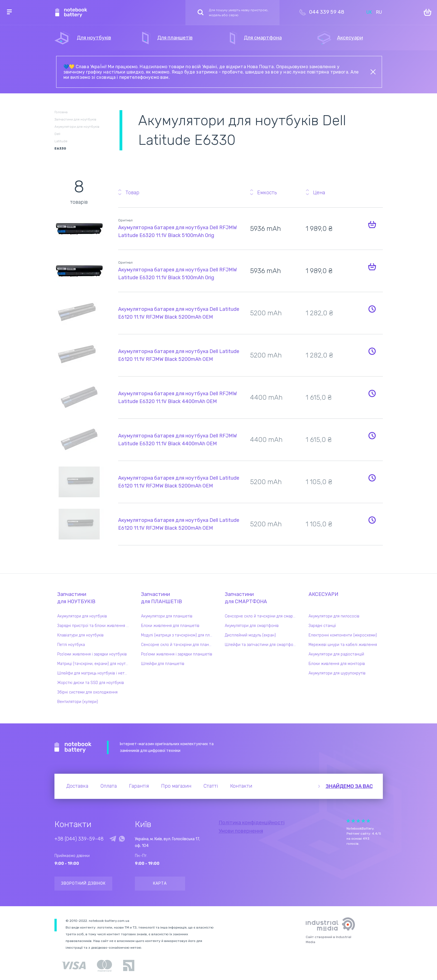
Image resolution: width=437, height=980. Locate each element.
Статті (211, 786)
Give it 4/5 (363, 821)
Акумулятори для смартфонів (252, 626)
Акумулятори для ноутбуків (82, 616)
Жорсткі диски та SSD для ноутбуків (91, 683)
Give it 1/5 (348, 821)
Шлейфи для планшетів (163, 664)
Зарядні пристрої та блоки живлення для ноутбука (94, 626)
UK (369, 12)
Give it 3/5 (358, 821)
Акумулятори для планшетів (167, 616)
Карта (160, 883)
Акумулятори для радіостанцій (336, 654)
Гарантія (139, 786)
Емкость (267, 193)
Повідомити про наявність (372, 309)
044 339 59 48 (327, 12)
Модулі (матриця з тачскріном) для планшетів (178, 635)
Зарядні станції (322, 626)
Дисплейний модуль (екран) (250, 635)
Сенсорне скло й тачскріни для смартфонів (262, 616)
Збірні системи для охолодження (87, 692)
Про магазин (176, 786)
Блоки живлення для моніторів (337, 664)
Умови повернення (241, 831)
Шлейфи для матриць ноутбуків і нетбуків (94, 673)
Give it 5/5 (368, 821)
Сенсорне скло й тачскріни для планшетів (178, 645)
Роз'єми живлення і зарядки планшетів (177, 654)
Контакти (241, 786)
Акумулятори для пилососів (334, 616)
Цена (319, 193)
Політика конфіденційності (252, 823)
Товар (132, 193)
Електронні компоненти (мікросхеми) (343, 635)
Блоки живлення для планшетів (170, 626)
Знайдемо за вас (349, 786)
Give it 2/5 (353, 821)
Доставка (77, 786)
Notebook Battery (73, 747)
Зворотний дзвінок (83, 883)
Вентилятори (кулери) (78, 702)
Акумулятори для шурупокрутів (337, 673)
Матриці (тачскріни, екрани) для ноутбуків (94, 664)
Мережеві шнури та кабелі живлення (343, 645)
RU (379, 12)
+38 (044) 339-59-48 (79, 839)
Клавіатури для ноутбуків (80, 635)
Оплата (109, 786)
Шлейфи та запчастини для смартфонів (262, 645)
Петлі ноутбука (71, 645)
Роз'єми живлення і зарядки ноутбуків (92, 654)
